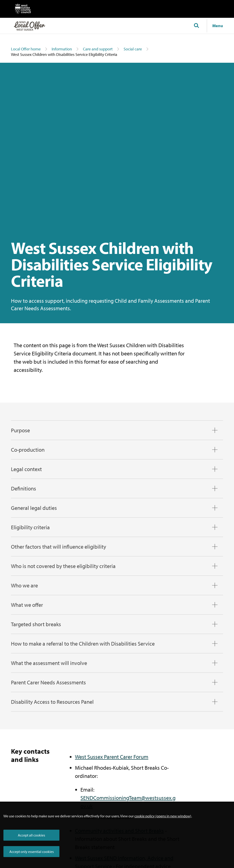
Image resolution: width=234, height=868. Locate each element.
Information (62, 49)
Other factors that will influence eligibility (58, 547)
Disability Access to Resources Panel (52, 702)
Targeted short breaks (36, 624)
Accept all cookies (31, 835)
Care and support (98, 49)
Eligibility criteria (30, 527)
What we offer (27, 605)
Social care (133, 49)
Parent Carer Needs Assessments (48, 682)
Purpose (20, 430)
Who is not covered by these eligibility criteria (63, 566)
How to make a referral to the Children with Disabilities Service (83, 644)
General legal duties (34, 508)
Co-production (28, 450)
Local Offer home (26, 49)
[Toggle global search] (196, 26)
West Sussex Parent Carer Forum (112, 757)
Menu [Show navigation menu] (218, 26)
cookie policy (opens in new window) (163, 816)
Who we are (24, 585)
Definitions (24, 488)
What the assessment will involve (49, 663)
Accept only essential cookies (32, 852)
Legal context (26, 469)
